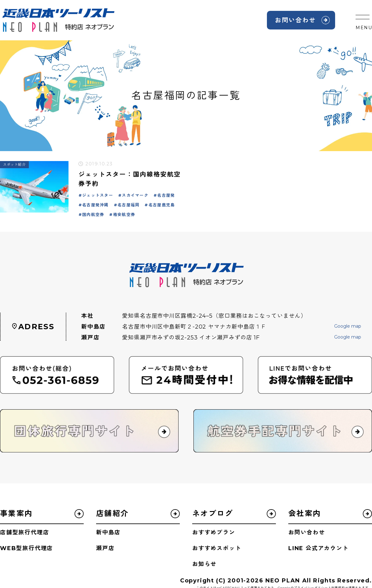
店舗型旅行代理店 (24, 532)
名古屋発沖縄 (95, 205)
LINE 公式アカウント (319, 548)
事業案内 (16, 514)
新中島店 (108, 532)
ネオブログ (213, 514)
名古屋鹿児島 (162, 205)
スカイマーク (135, 195)
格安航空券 (124, 215)
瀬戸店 (105, 548)
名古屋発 (166, 195)
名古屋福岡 (128, 205)
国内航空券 (93, 215)
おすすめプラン (214, 532)
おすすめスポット (217, 548)
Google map (348, 326)
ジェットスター (98, 195)
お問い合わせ (295, 20)
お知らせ (204, 564)
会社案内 (305, 514)
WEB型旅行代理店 (27, 548)
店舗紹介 (113, 514)
